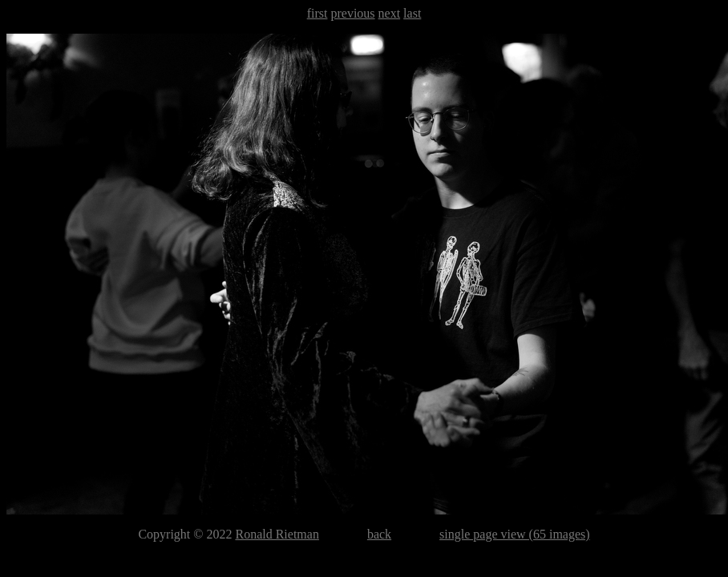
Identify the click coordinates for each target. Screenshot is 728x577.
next (390, 13)
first (317, 13)
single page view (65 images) (515, 534)
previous (352, 13)
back (379, 534)
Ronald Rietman (277, 534)
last (412, 13)
